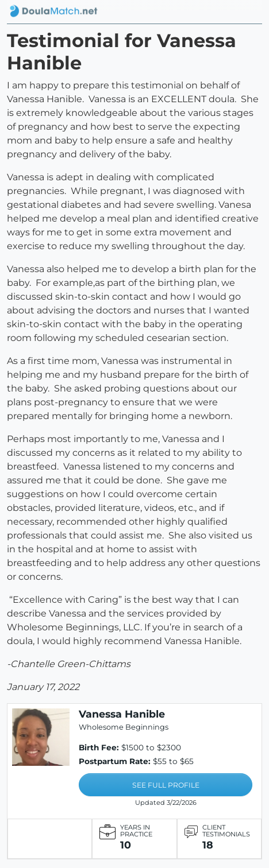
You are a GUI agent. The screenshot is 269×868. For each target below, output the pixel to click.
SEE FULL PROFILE (166, 785)
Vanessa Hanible (122, 714)
